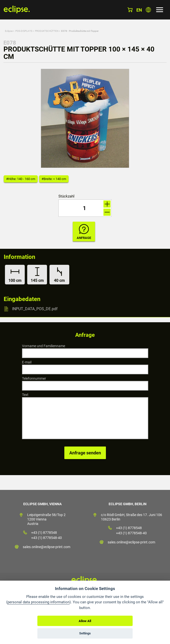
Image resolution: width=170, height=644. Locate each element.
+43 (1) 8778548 (44, 533)
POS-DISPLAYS (24, 31)
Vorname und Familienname (44, 346)
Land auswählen (148, 10)
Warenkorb (130, 10)
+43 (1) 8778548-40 (47, 538)
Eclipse (9, 31)
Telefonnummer (34, 378)
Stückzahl (66, 196)
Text (25, 395)
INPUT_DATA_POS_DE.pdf (35, 309)
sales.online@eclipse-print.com (47, 547)
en (139, 10)
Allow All (85, 621)
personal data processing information (38, 602)
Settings (85, 633)
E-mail (27, 362)
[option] (85, 118)
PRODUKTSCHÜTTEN (47, 31)
